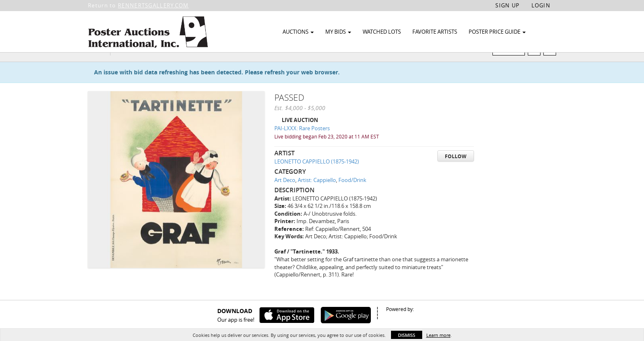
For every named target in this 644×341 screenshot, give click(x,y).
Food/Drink (352, 196)
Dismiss (407, 335)
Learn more (438, 335)
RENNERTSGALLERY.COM (153, 5)
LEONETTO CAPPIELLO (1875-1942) (317, 177)
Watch (512, 65)
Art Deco (285, 196)
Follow (456, 172)
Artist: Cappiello (317, 196)
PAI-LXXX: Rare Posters (302, 144)
